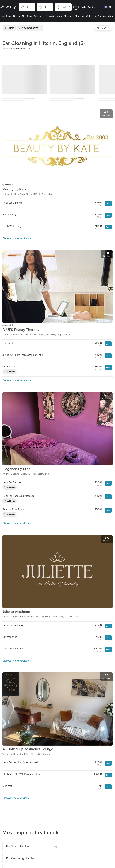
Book (108, 203)
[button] (27, 7)
